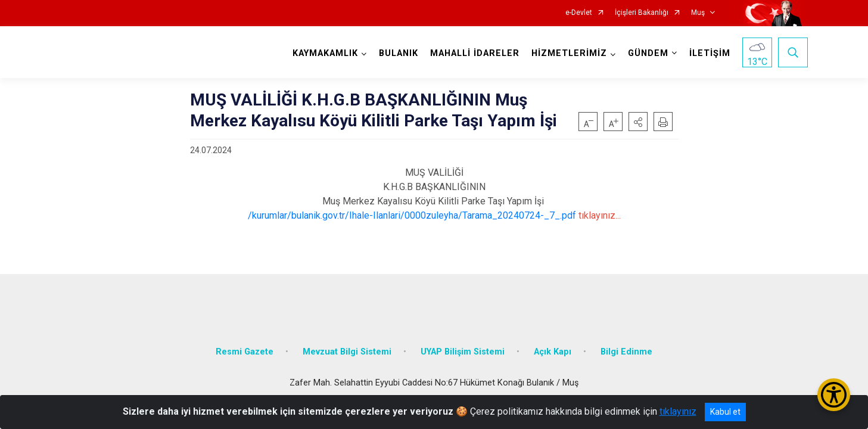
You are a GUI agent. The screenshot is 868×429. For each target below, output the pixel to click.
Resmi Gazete (245, 341)
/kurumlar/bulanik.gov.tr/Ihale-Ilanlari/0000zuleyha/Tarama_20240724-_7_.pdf (412, 215)
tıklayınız (678, 411)
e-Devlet (579, 13)
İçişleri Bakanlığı (642, 13)
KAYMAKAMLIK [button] (322, 53)
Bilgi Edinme (626, 341)
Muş (698, 13)
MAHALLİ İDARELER (472, 53)
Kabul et (725, 412)
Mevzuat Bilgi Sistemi (347, 341)
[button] (638, 122)
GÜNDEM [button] (645, 53)
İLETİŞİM (707, 53)
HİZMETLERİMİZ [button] (566, 53)
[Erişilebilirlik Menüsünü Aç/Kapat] (834, 395)
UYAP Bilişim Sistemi (463, 341)
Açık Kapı (553, 341)
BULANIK (396, 53)
